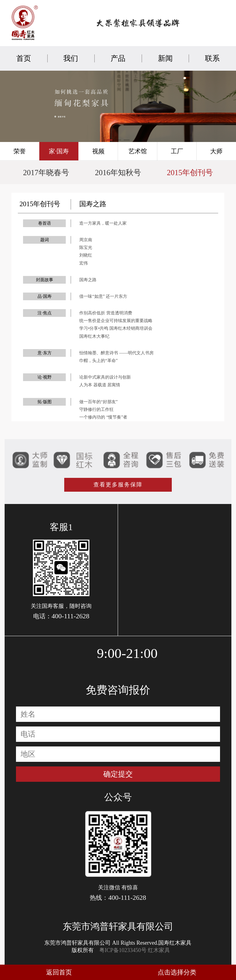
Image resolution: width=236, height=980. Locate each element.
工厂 (177, 151)
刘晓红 (86, 255)
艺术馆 (138, 151)
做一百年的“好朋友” (98, 402)
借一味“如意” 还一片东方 (103, 296)
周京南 (86, 240)
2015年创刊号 (190, 173)
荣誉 (20, 151)
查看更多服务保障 (118, 485)
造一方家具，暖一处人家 (103, 223)
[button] (109, 140)
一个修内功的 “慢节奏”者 (103, 417)
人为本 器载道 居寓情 (100, 385)
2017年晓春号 (46, 173)
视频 (98, 151)
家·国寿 (59, 151)
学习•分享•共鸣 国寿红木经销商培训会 (116, 328)
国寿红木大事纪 (94, 336)
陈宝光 (86, 248)
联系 (212, 58)
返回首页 (59, 972)
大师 (216, 151)
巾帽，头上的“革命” (98, 361)
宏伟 (84, 263)
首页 (24, 58)
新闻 (165, 58)
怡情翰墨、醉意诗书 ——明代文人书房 (116, 353)
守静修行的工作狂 (96, 409)
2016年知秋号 (118, 173)
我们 (71, 58)
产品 (118, 58)
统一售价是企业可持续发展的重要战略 (116, 321)
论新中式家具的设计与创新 (105, 377)
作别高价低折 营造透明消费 (106, 313)
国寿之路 (88, 280)
